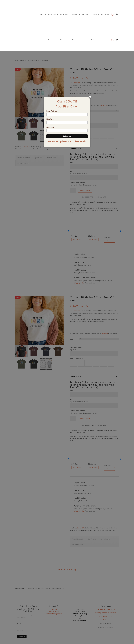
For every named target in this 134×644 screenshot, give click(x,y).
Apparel (95, 14)
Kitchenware (64, 14)
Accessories (105, 14)
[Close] (90, 97)
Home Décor (52, 14)
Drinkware (85, 14)
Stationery (75, 14)
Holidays (42, 14)
